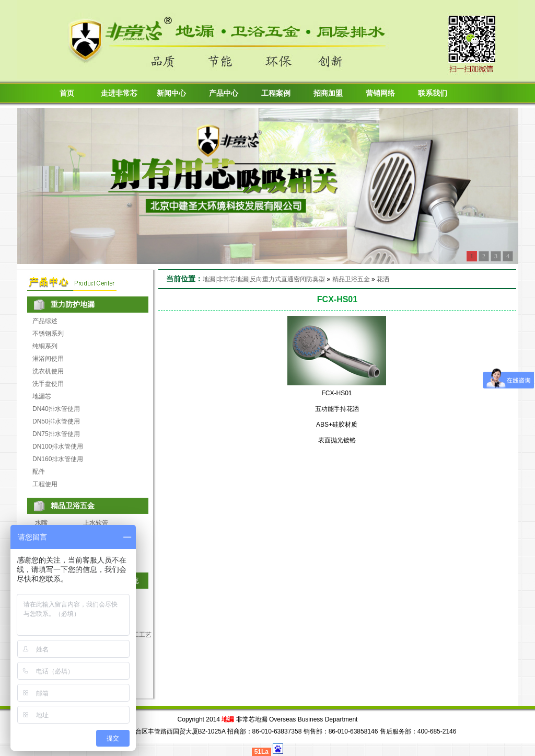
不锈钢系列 (48, 334)
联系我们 (433, 93)
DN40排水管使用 (56, 409)
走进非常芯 (119, 93)
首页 (67, 93)
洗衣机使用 (48, 371)
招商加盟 (328, 93)
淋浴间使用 (48, 359)
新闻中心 (171, 93)
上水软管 (96, 523)
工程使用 (45, 484)
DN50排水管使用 (56, 421)
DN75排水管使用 (56, 434)
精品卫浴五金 (351, 279)
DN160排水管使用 (58, 459)
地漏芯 (42, 396)
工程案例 (276, 93)
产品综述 (45, 321)
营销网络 (380, 93)
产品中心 (224, 93)
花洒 (383, 279)
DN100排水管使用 (58, 446)
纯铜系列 (45, 346)
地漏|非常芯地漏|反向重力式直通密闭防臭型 (264, 279)
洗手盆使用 (48, 384)
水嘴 (41, 523)
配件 (39, 472)
